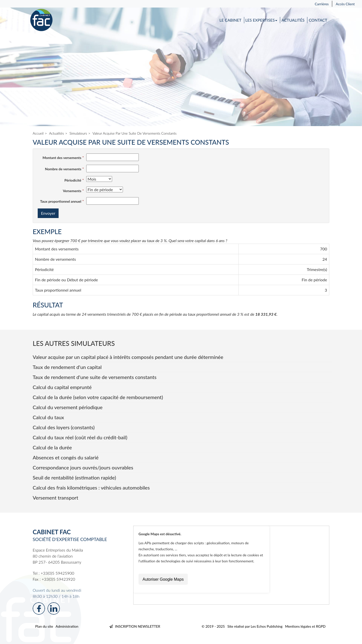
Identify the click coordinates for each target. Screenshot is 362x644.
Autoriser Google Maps (163, 579)
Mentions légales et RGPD (305, 626)
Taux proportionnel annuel (61, 201)
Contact (318, 20)
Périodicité (73, 180)
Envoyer (48, 213)
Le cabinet (230, 20)
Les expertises (261, 20)
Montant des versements (62, 158)
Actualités (293, 20)
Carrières (322, 4)
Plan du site (44, 626)
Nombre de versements (63, 169)
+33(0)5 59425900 (57, 573)
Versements (72, 191)
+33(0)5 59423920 (58, 579)
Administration (67, 626)
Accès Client (345, 4)
